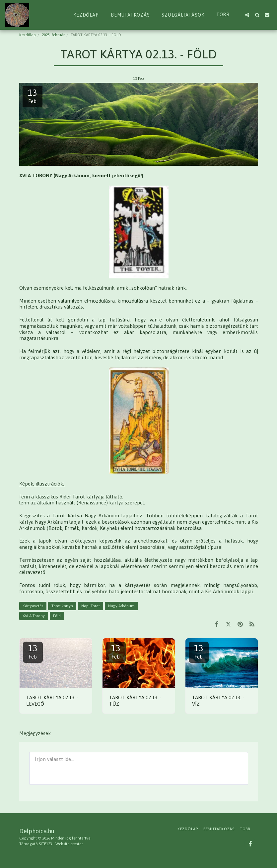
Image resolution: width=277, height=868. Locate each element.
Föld (57, 616)
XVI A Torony (34, 616)
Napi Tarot (91, 606)
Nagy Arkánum (121, 606)
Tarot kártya (62, 606)
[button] (247, 15)
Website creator (69, 844)
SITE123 (45, 844)
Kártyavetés (33, 606)
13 (33, 651)
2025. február (53, 35)
